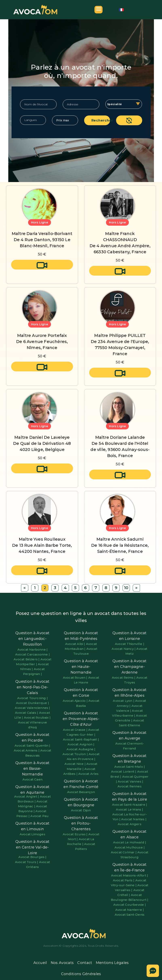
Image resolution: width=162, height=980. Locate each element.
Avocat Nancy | (124, 649)
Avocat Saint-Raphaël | (81, 739)
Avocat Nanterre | (130, 910)
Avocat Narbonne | (32, 650)
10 (126, 588)
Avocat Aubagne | (81, 749)
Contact (85, 963)
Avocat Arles (88, 774)
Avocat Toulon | (76, 754)
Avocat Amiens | (27, 750)
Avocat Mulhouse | (130, 847)
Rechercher (101, 120)
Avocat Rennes (130, 786)
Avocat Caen (32, 779)
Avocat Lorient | (124, 771)
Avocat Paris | (124, 880)
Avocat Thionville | (130, 644)
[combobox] (124, 104)
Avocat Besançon (81, 792)
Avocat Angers (130, 824)
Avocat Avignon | (81, 744)
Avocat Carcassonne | (32, 654)
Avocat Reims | (124, 678)
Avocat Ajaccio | (76, 701)
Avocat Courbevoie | (130, 905)
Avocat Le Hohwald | (130, 842)
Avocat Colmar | (124, 852)
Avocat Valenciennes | (32, 708)
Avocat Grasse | (76, 730)
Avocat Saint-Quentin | (32, 746)
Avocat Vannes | (130, 781)
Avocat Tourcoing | (32, 698)
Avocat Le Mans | (129, 809)
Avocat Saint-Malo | (130, 767)
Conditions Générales (81, 974)
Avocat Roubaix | (37, 717)
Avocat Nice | (75, 764)
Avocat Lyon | (124, 701)
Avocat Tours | (27, 862)
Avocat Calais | (27, 713)
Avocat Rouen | (76, 678)
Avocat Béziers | (27, 659)
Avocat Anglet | (27, 796)
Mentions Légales (112, 963)
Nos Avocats (62, 963)
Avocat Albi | (76, 644)
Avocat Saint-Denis (130, 915)
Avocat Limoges (32, 834)
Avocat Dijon (81, 810)
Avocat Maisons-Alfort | (130, 875)
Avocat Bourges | (32, 857)
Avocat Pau (39, 816)
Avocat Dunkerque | (32, 703)
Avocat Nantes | (134, 819)
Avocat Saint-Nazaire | (130, 805)
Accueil (40, 963)
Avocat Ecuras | (75, 834)
